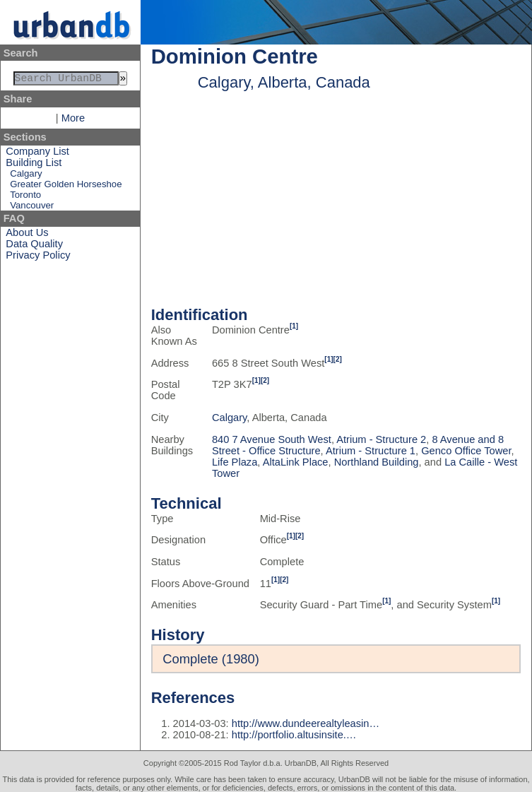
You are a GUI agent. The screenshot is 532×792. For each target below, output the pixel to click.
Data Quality (34, 247)
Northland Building (377, 462)
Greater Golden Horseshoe (66, 187)
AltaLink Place (296, 462)
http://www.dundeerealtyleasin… (306, 723)
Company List (37, 154)
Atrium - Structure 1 (371, 451)
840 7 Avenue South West (272, 439)
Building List (34, 165)
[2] (338, 359)
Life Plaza (235, 462)
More (73, 121)
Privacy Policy (38, 258)
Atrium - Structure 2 (381, 439)
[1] (294, 326)
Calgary (26, 176)
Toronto (25, 197)
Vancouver (32, 208)
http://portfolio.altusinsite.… (294, 735)
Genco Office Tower (466, 451)
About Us (27, 235)
